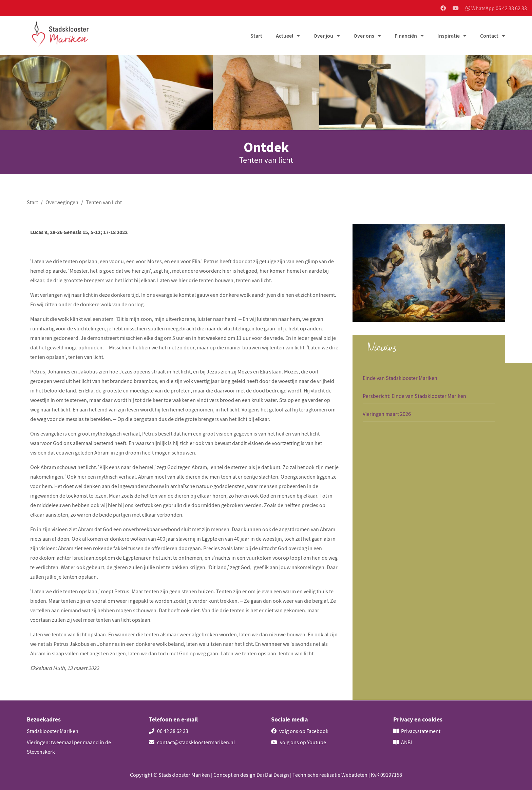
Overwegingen (62, 203)
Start (256, 36)
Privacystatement (421, 731)
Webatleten (354, 775)
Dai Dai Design (273, 775)
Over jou (323, 36)
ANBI (406, 742)
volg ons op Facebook (300, 731)
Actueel (284, 36)
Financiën (406, 36)
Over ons (364, 36)
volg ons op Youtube (299, 742)
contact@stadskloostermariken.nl (192, 742)
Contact (489, 36)
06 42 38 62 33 (169, 731)
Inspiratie (449, 36)
